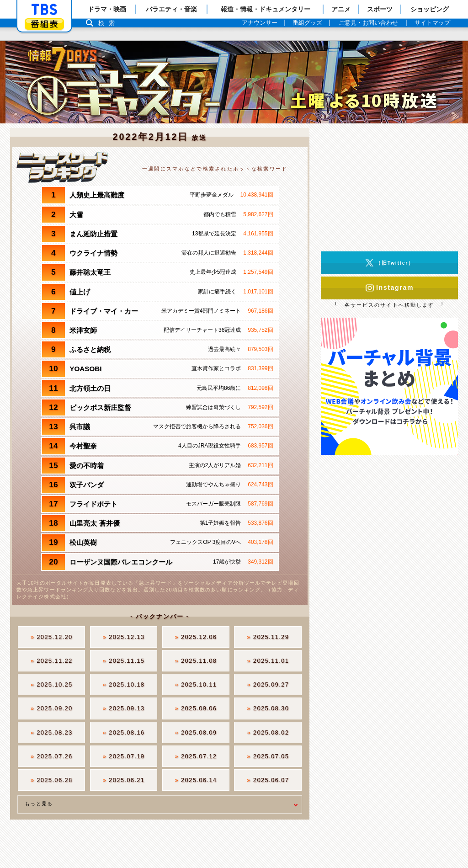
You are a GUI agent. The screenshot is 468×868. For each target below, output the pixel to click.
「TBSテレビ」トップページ (44, 10)
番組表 (44, 24)
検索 (109, 23)
